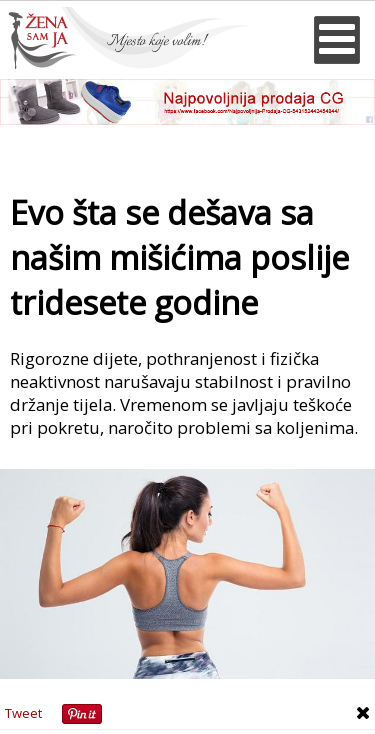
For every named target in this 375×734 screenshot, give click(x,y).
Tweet (23, 713)
